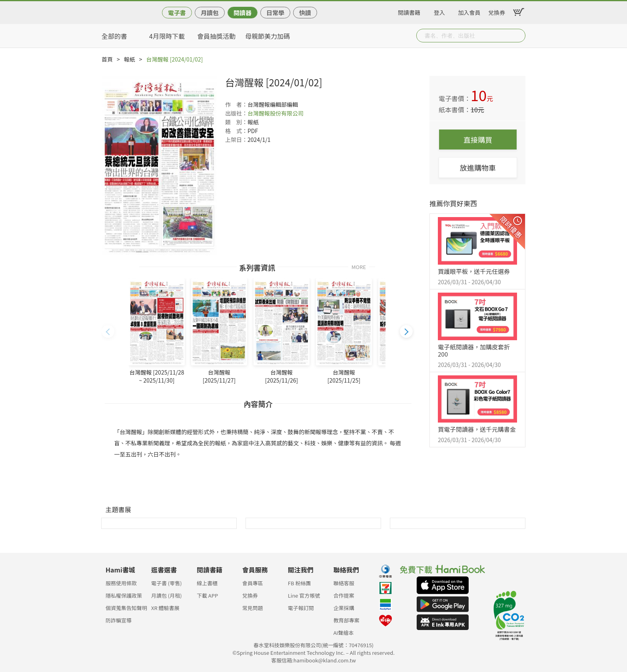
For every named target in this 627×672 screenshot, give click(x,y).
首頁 (107, 59)
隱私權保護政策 (124, 595)
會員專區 (253, 583)
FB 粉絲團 (300, 583)
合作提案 (344, 595)
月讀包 (210, 13)
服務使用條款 (121, 583)
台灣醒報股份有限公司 (276, 113)
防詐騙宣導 (119, 620)
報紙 (130, 59)
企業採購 (344, 608)
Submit (519, 36)
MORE (359, 266)
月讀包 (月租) (167, 595)
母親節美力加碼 (268, 36)
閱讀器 (243, 13)
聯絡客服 (344, 583)
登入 (439, 11)
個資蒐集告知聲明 (126, 608)
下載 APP (207, 595)
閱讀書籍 (409, 11)
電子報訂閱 (301, 608)
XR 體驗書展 (165, 608)
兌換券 (497, 11)
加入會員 (469, 11)
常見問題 (253, 608)
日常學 (275, 13)
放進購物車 (478, 168)
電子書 (177, 13)
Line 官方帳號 (304, 595)
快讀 (305, 13)
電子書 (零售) (167, 583)
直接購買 (478, 140)
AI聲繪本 (344, 633)
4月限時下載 (167, 36)
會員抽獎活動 (216, 36)
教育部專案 (346, 620)
